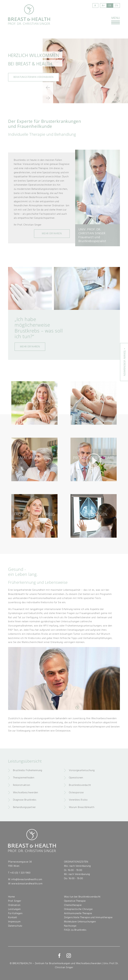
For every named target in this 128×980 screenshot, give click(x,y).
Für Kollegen (15, 913)
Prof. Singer (15, 901)
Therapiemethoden (24, 778)
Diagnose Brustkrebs (25, 800)
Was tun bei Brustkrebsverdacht (82, 897)
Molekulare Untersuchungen (80, 922)
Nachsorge (70, 926)
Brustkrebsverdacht (80, 785)
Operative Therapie (75, 901)
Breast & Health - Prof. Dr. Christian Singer (29, 15)
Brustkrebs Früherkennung (28, 770)
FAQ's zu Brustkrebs (75, 930)
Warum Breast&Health (82, 807)
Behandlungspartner (24, 807)
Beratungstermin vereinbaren (34, 77)
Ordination (14, 905)
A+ (103, 6)
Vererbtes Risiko (78, 800)
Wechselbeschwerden (26, 792)
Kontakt (13, 917)
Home (11, 897)
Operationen (76, 778)
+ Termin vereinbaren (124, 362)
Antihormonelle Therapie (78, 913)
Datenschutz (15, 926)
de (110, 6)
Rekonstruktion (21, 785)
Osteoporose (76, 792)
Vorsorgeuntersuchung (82, 770)
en (116, 6)
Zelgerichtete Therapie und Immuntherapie (88, 917)
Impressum (14, 922)
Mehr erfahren (30, 347)
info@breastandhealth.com (27, 879)
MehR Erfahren (52, 233)
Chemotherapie (73, 905)
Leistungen (14, 909)
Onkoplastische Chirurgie (78, 909)
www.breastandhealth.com (27, 884)
